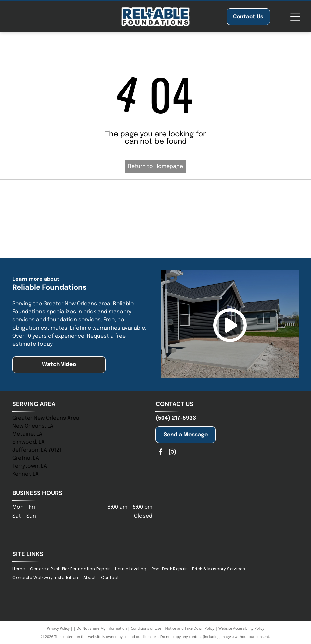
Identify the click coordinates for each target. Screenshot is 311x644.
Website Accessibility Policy (241, 628)
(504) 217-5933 (176, 418)
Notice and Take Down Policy (190, 628)
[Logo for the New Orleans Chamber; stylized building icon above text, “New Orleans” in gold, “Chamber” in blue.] (155, 236)
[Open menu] (295, 17)
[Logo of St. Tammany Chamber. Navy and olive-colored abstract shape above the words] (255, 201)
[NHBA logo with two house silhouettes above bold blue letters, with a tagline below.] (155, 201)
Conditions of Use (146, 628)
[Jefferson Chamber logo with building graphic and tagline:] (57, 236)
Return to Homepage (155, 166)
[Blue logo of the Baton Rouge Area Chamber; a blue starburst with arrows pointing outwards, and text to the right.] (255, 236)
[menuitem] (21, 569)
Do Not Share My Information (102, 628)
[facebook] (161, 453)
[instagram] (172, 453)
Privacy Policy (58, 628)
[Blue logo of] (57, 201)
